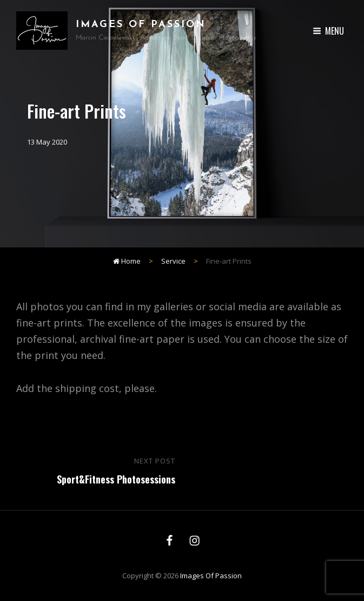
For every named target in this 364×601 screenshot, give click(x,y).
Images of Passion (141, 25)
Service (173, 261)
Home (127, 261)
